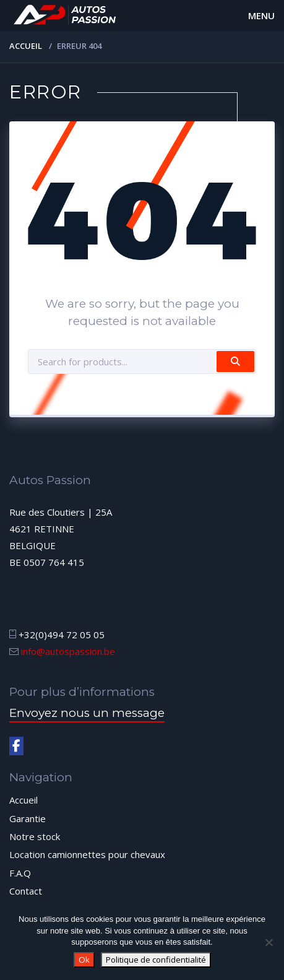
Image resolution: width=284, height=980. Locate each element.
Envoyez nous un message (87, 713)
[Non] (269, 942)
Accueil (26, 46)
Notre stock (35, 836)
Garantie (28, 818)
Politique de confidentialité (156, 960)
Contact (26, 891)
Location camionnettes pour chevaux (87, 854)
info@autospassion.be (68, 651)
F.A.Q (20, 873)
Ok (84, 960)
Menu (261, 15)
